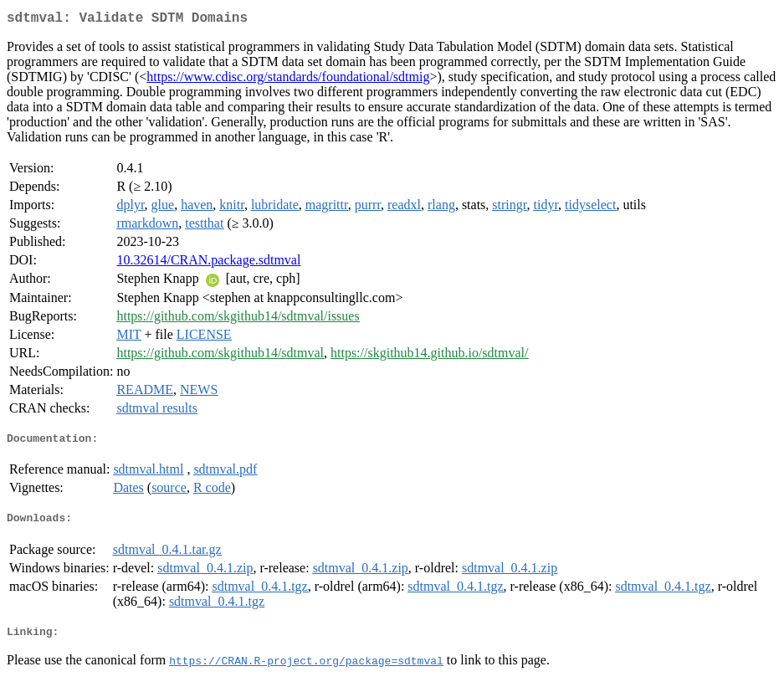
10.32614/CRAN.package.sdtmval (208, 263)
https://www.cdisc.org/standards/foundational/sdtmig (288, 80)
